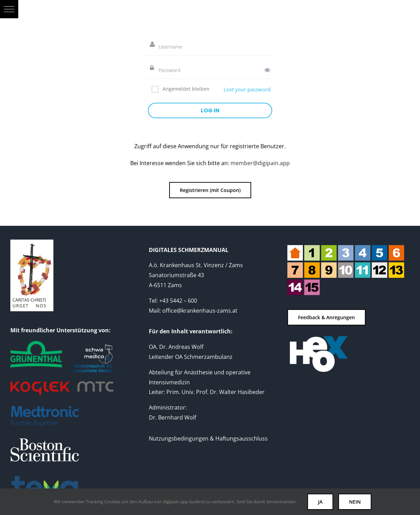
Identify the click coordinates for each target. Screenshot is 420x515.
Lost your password (247, 89)
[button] (9, 9)
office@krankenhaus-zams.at (200, 311)
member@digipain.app (260, 163)
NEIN (355, 502)
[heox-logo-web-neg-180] (318, 337)
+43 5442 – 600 (178, 301)
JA (320, 502)
